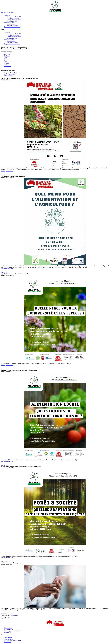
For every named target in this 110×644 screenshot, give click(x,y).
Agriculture (7, 54)
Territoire (6, 63)
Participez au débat (9, 23)
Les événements (11, 24)
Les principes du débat (13, 18)
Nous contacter (8, 628)
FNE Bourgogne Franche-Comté (12, 631)
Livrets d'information (9, 74)
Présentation (7, 15)
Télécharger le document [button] (7, 171)
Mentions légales (8, 629)
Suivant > (16, 615)
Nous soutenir (7, 632)
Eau (5, 60)
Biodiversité (7, 56)
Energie (6, 65)
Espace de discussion (12, 25)
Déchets (6, 59)
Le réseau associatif (12, 21)
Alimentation (7, 66)
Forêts (5, 62)
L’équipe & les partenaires (14, 20)
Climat (6, 57)
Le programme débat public (14, 17)
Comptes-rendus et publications (12, 27)
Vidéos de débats (8, 76)
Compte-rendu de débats (10, 73)
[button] (7, 13)
